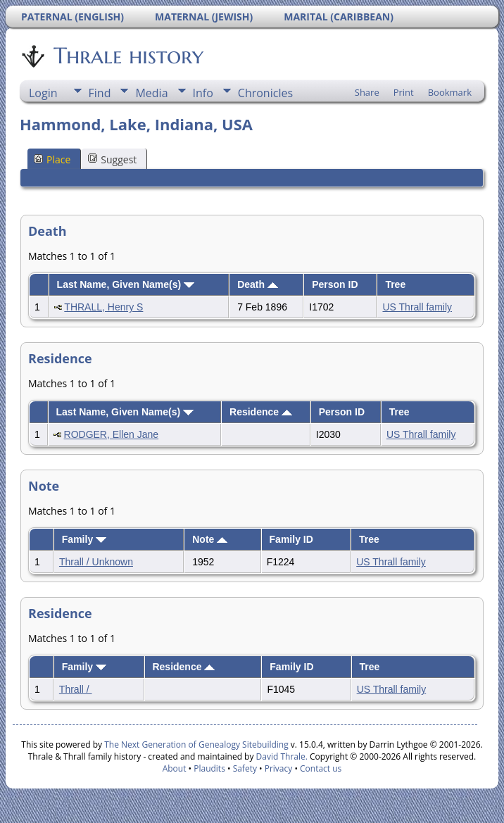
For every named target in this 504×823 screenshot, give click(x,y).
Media (151, 93)
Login (43, 93)
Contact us (321, 768)
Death (258, 284)
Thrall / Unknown (96, 562)
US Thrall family (417, 307)
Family (84, 539)
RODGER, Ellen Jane (112, 434)
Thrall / (76, 689)
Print (404, 92)
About (175, 768)
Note (210, 539)
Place (52, 159)
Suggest (112, 159)
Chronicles (265, 93)
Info (203, 93)
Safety (245, 768)
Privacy (279, 768)
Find (100, 93)
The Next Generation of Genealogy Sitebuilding (196, 745)
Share (367, 92)
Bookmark (450, 92)
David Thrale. (280, 756)
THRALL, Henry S (103, 307)
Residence (261, 412)
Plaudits (209, 768)
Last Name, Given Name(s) (126, 284)
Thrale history (127, 56)
